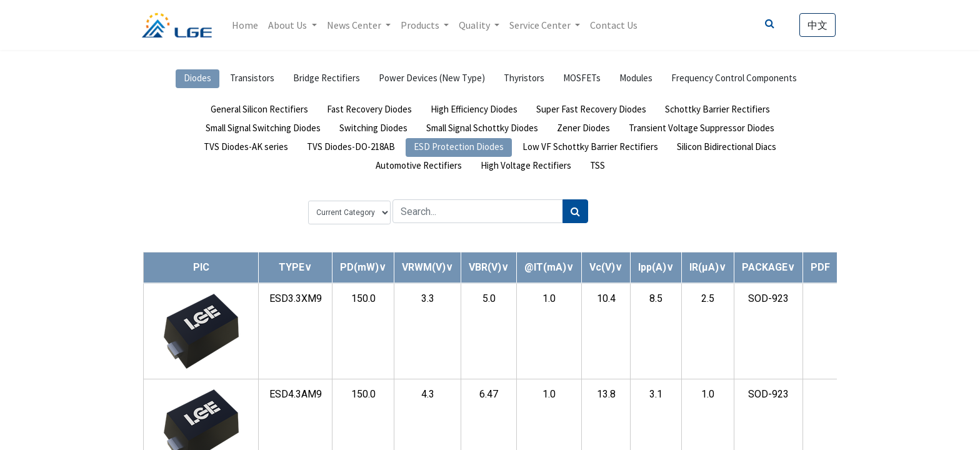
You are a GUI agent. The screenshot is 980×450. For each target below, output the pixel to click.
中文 (816, 25)
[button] (295, 267)
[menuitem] (247, 25)
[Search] (575, 211)
